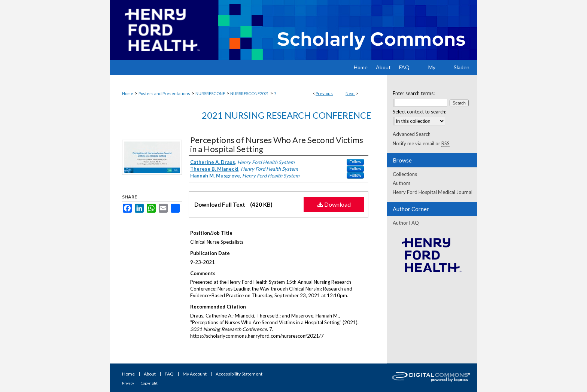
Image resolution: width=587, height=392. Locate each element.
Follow (355, 162)
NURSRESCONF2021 (250, 93)
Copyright (149, 383)
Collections (405, 174)
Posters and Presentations (164, 93)
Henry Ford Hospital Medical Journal (433, 192)
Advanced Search (412, 134)
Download (334, 204)
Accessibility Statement (239, 374)
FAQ (169, 374)
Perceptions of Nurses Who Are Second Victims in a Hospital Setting (277, 144)
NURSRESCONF (210, 93)
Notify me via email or (421, 143)
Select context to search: (419, 112)
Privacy (128, 383)
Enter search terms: (414, 93)
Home (128, 93)
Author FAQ (406, 223)
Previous (324, 93)
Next (350, 93)
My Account (195, 374)
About (150, 374)
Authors (402, 183)
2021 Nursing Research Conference (287, 115)
